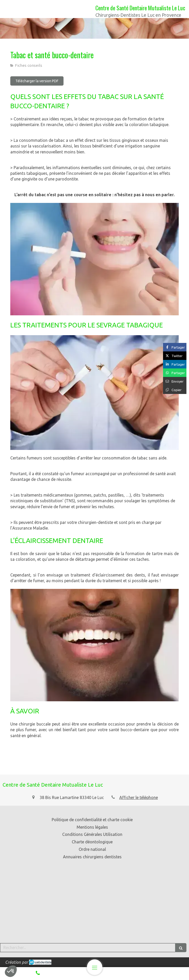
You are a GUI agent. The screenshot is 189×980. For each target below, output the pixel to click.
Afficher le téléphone (139, 797)
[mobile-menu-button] (95, 967)
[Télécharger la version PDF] (37, 81)
